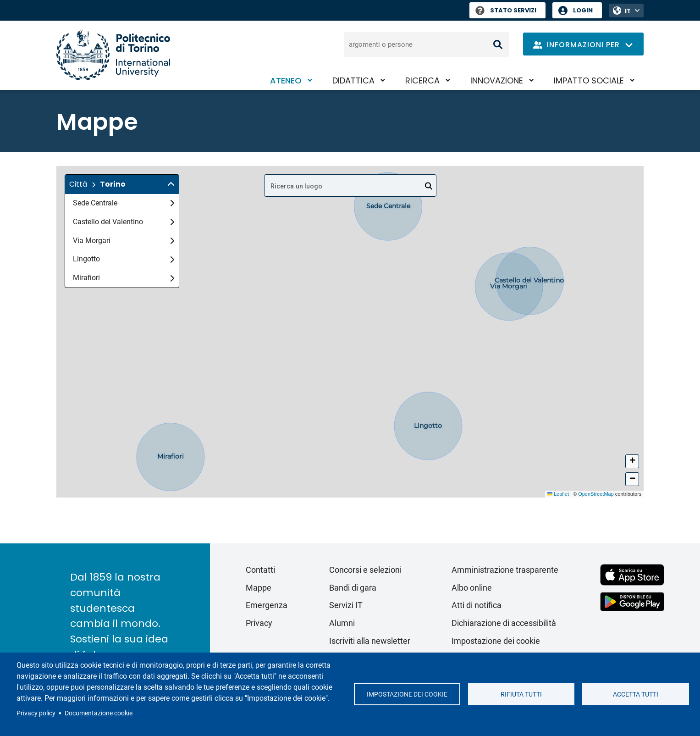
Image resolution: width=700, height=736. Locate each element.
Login (583, 10)
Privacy (259, 623)
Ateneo (286, 80)
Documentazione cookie (99, 713)
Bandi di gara (353, 588)
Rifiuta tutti (521, 694)
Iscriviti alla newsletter (370, 641)
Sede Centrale (124, 203)
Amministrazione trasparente (505, 570)
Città (78, 184)
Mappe (259, 588)
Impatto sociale (589, 80)
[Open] (429, 186)
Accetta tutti (636, 694)
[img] (171, 184)
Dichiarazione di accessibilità (504, 623)
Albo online (472, 588)
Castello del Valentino (124, 222)
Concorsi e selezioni (365, 570)
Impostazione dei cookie (407, 694)
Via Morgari (124, 241)
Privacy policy (36, 713)
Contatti (260, 570)
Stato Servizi (506, 10)
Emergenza (267, 605)
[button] (122, 184)
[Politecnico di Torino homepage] (113, 55)
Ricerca (422, 80)
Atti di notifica (477, 605)
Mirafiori (124, 278)
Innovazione (497, 80)
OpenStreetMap (596, 494)
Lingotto (124, 259)
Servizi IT (346, 605)
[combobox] (350, 185)
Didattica (353, 80)
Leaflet (558, 494)
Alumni (342, 623)
